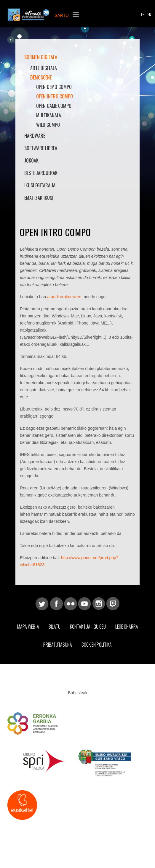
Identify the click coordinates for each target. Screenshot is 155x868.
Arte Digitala (44, 68)
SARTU (61, 15)
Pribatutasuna (58, 645)
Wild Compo (48, 125)
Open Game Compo (54, 106)
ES (143, 14)
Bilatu (55, 627)
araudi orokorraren (64, 297)
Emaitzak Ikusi (39, 198)
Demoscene (41, 77)
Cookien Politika (97, 645)
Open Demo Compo (54, 87)
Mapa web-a (28, 627)
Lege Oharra (127, 627)
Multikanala (49, 115)
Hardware (35, 136)
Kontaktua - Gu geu (88, 627)
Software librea (41, 148)
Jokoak (31, 160)
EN (149, 14)
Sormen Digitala (41, 57)
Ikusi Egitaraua (40, 185)
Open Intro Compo (55, 96)
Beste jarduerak (41, 173)
